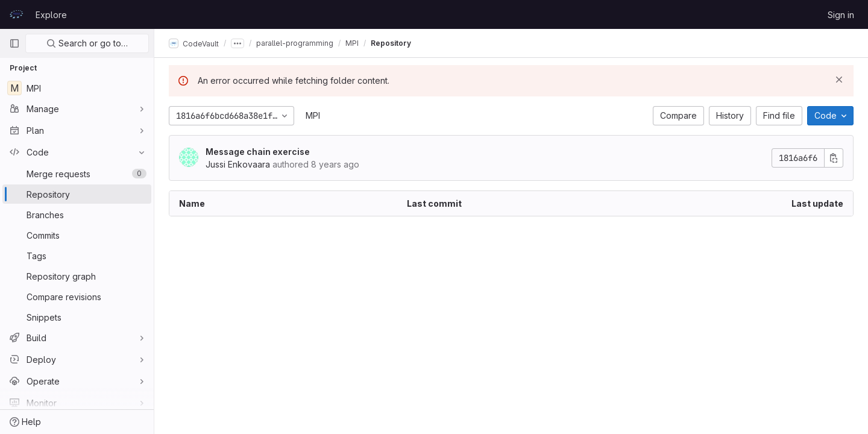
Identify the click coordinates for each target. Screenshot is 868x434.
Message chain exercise (258, 152)
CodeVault (194, 43)
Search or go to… (87, 43)
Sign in (841, 15)
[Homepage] (16, 14)
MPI (313, 115)
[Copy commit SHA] (834, 158)
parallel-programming (295, 43)
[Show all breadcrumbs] (237, 43)
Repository (391, 43)
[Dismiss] (839, 80)
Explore (51, 15)
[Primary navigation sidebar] (14, 43)
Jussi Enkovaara (238, 164)
